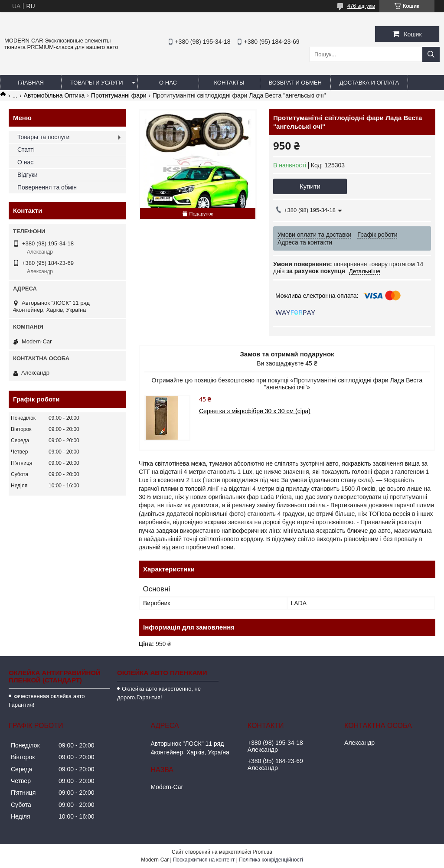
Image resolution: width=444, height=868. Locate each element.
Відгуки (28, 175)
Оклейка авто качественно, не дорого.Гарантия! (159, 693)
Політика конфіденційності (271, 860)
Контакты (229, 83)
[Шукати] (431, 54)
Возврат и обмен (295, 83)
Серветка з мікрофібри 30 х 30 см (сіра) (255, 411)
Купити (310, 186)
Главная (31, 83)
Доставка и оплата (369, 83)
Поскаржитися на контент (204, 860)
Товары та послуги (43, 137)
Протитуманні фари (119, 95)
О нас (168, 83)
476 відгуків (361, 6)
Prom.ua (263, 852)
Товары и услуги (97, 83)
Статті (26, 150)
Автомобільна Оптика (54, 95)
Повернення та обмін (47, 187)
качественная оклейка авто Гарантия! (47, 700)
